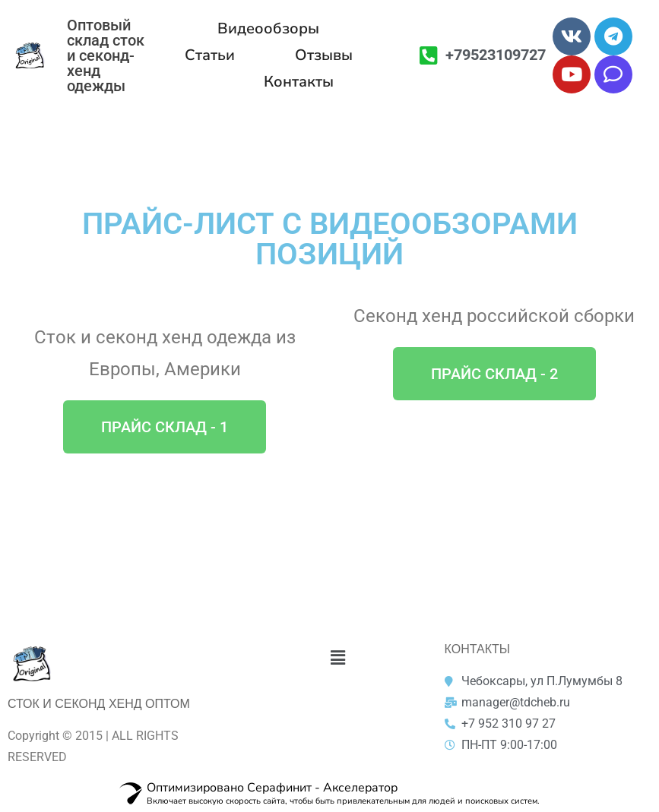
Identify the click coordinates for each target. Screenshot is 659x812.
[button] (165, 427)
